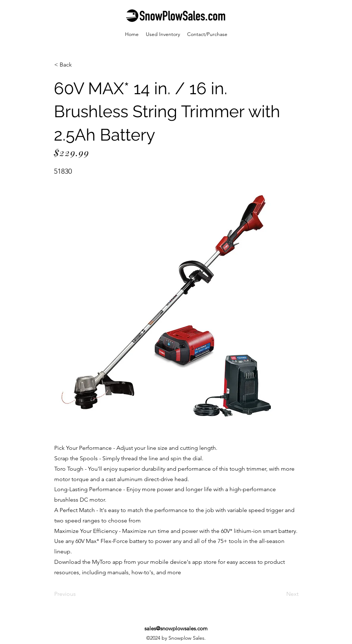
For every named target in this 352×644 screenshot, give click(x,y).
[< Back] (78, 65)
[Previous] (78, 594)
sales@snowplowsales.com (176, 628)
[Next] (281, 594)
